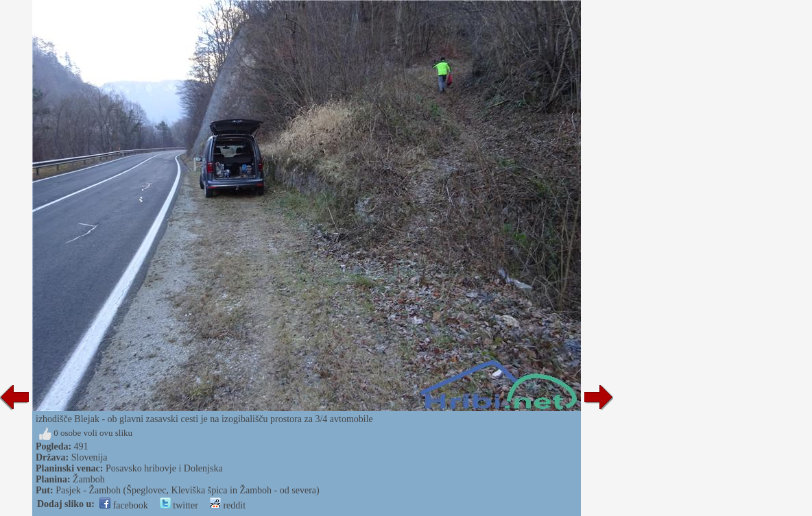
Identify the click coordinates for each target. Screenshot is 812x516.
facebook (124, 505)
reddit (228, 505)
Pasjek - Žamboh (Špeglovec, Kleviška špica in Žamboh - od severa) (188, 490)
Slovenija (89, 457)
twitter (179, 505)
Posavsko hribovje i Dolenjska (164, 468)
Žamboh (89, 479)
